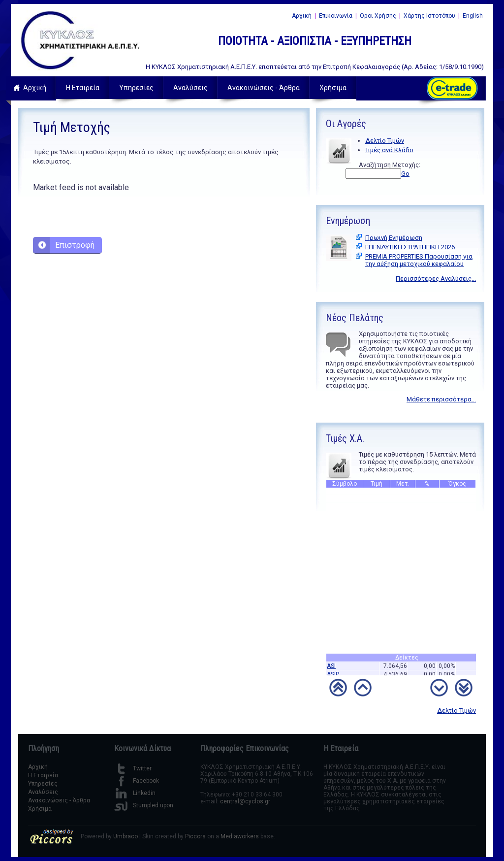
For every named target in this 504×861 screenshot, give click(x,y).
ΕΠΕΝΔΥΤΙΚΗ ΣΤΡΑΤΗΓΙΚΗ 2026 (410, 247)
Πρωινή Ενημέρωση (394, 238)
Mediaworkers (240, 836)
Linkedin (135, 793)
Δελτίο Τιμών (385, 141)
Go (405, 174)
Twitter (133, 768)
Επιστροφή (75, 245)
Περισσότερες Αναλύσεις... (436, 279)
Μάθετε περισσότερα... (441, 399)
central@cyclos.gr (245, 801)
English (473, 16)
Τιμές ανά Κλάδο (389, 150)
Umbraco (126, 836)
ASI (331, 669)
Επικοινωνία (336, 16)
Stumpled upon (144, 805)
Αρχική (302, 16)
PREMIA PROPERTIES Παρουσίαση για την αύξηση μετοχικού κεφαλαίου (419, 260)
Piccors (195, 836)
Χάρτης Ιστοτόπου (429, 16)
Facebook (137, 781)
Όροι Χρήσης (378, 16)
